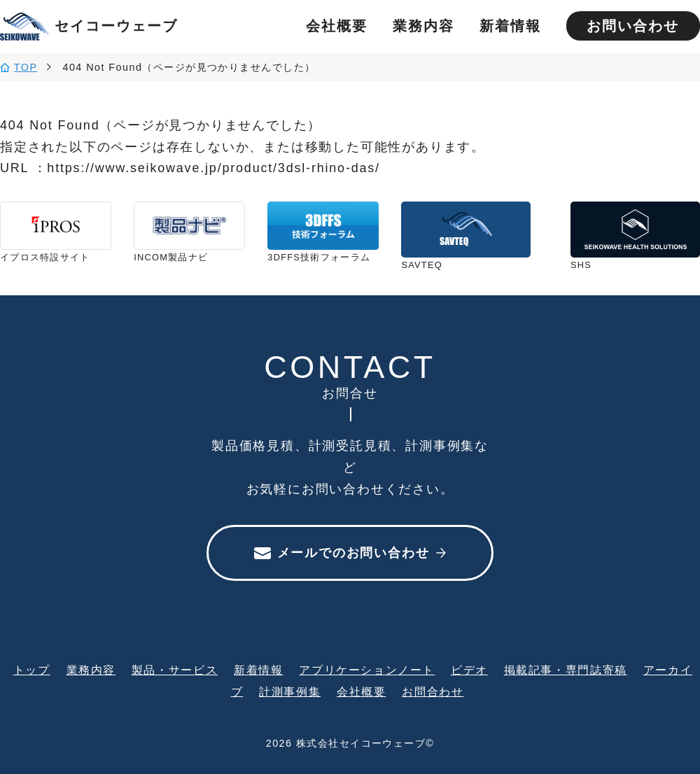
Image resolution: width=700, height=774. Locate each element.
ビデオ (469, 670)
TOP (26, 67)
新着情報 (510, 26)
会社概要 (337, 26)
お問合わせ (433, 691)
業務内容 (423, 26)
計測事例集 (290, 691)
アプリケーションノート (367, 670)
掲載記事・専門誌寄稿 (566, 670)
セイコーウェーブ (89, 27)
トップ (32, 670)
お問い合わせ (633, 26)
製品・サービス (175, 670)
